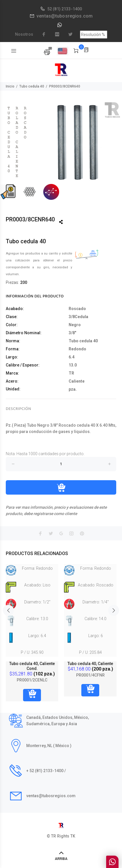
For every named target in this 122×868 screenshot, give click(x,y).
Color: (12, 325)
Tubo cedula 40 (32, 86)
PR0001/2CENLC (32, 680)
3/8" (72, 333)
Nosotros (24, 34)
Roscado (77, 309)
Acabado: (15, 309)
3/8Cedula (78, 317)
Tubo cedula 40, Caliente (90, 664)
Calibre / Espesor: (23, 365)
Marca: (12, 373)
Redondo (77, 349)
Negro (75, 325)
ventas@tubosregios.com (65, 16)
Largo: (12, 357)
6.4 (72, 357)
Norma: (13, 341)
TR (71, 373)
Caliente (77, 381)
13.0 (73, 365)
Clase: (12, 317)
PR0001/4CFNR (90, 675)
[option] (61, 151)
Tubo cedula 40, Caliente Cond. (32, 666)
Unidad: (13, 389)
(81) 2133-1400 (67, 9)
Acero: (12, 381)
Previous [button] (8, 610)
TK (73, 836)
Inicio (10, 86)
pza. (73, 389)
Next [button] (114, 610)
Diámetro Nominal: (24, 333)
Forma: (13, 349)
